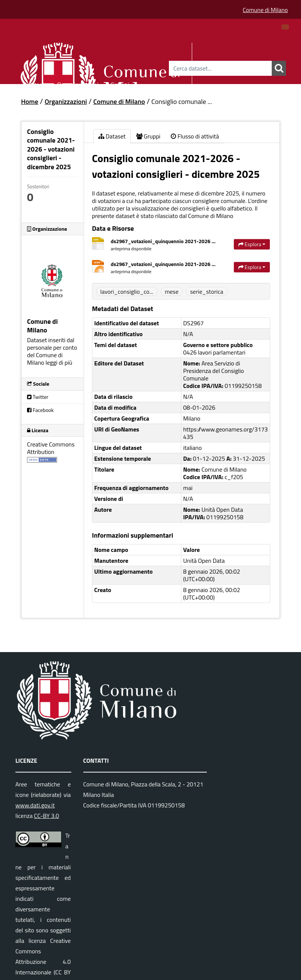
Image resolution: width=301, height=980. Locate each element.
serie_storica (206, 292)
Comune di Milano (265, 10)
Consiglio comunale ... (181, 101)
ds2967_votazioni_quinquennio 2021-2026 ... (163, 241)
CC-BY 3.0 (47, 816)
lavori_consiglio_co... (127, 292)
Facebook (40, 410)
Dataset (34, 83)
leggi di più (59, 362)
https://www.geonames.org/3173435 (226, 433)
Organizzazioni (78, 83)
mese (172, 292)
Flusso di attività (195, 136)
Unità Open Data (204, 561)
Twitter (38, 397)
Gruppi (120, 83)
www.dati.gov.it (35, 805)
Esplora (252, 244)
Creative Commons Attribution (51, 448)
